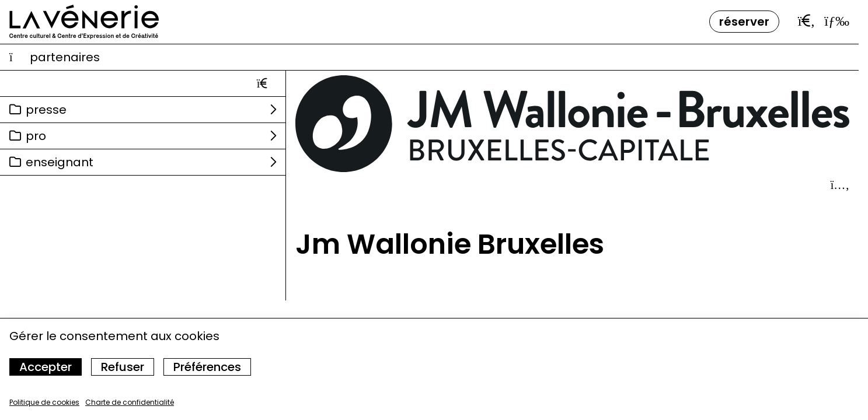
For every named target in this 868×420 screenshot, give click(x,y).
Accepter (46, 367)
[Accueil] (84, 22)
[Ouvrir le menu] (837, 21)
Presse (46, 110)
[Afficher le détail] (840, 185)
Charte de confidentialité (130, 402)
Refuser (123, 367)
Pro (36, 136)
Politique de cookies (44, 402)
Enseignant (60, 162)
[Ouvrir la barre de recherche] (807, 21)
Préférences (207, 367)
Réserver (744, 22)
